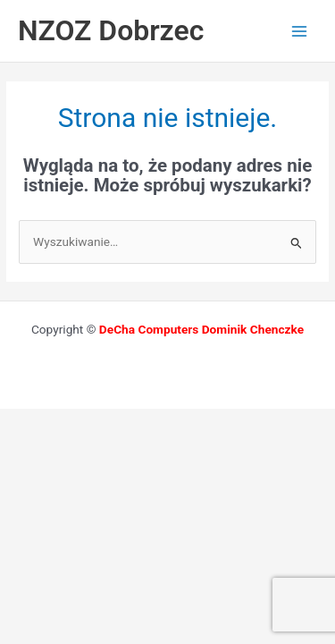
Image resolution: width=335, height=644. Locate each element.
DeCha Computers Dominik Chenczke (201, 329)
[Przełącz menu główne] (300, 31)
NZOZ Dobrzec (111, 30)
